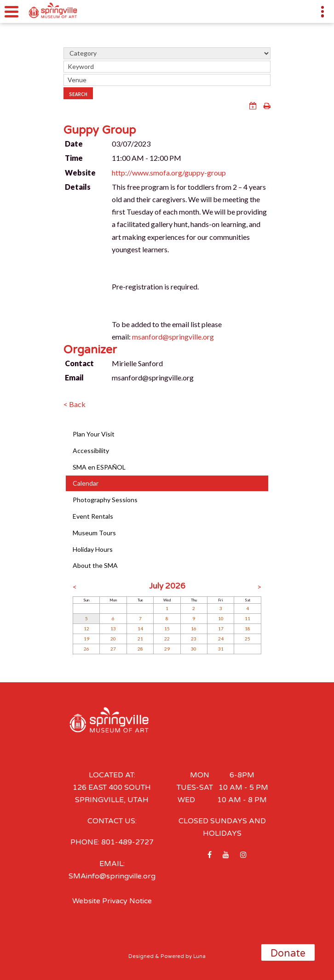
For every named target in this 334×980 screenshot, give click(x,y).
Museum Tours (94, 533)
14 (140, 629)
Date (74, 144)
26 (86, 649)
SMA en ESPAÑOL (99, 467)
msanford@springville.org (173, 337)
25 (248, 639)
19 (86, 639)
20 (113, 639)
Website (80, 173)
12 (86, 629)
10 (221, 618)
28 (140, 649)
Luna (199, 956)
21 (140, 639)
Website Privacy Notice (112, 901)
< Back (75, 404)
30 (194, 649)
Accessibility (91, 450)
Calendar (86, 483)
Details (78, 187)
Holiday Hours (93, 549)
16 (194, 629)
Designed (141, 956)
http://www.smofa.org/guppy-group (169, 173)
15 (167, 629)
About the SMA (95, 565)
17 (221, 629)
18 (248, 629)
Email (74, 377)
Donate (288, 953)
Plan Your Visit (94, 434)
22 (167, 639)
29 (167, 649)
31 (221, 649)
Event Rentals (93, 516)
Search (78, 94)
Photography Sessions (105, 500)
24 (221, 639)
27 (113, 649)
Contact (79, 363)
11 (248, 618)
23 (194, 639)
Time (74, 158)
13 (113, 629)
